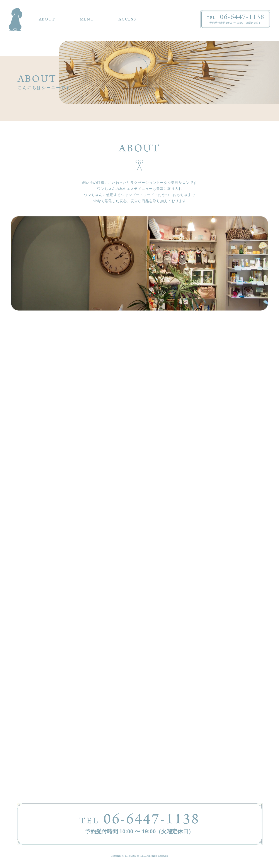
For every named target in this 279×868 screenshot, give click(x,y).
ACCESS (127, 19)
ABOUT (47, 19)
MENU (87, 19)
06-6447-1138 (140, 819)
